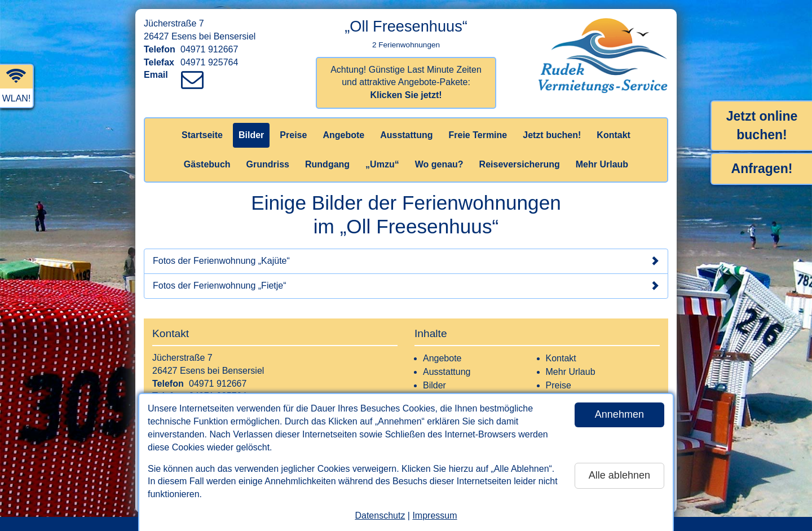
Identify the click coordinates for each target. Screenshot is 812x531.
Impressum (434, 515)
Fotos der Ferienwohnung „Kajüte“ (406, 261)
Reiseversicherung (520, 164)
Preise (293, 135)
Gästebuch (207, 164)
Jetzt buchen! (552, 135)
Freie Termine (478, 135)
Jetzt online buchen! (762, 125)
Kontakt (614, 135)
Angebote (343, 135)
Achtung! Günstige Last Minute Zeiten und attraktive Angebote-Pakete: (406, 83)
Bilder (251, 135)
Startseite (202, 135)
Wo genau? (439, 164)
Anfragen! (762, 169)
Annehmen (619, 414)
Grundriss (268, 164)
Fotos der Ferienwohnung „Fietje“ (406, 286)
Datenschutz (380, 515)
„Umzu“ (382, 164)
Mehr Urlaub (602, 164)
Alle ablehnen (619, 475)
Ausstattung (406, 135)
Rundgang (327, 164)
